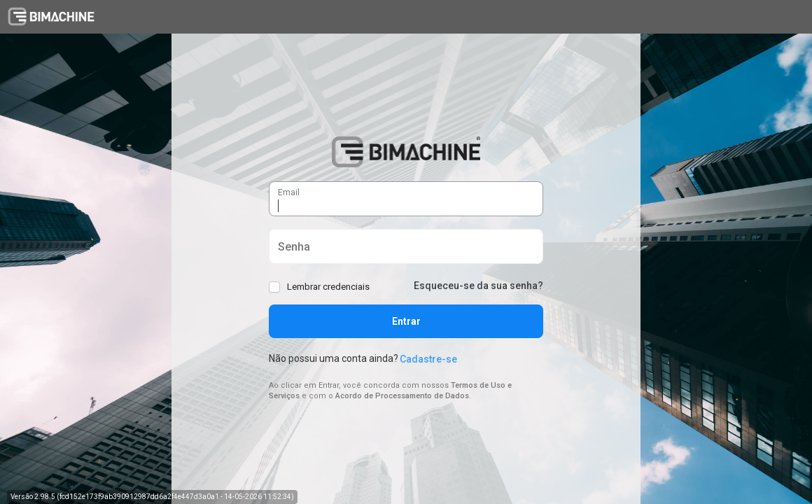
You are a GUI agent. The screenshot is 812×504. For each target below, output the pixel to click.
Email (278, 186)
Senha (278, 240)
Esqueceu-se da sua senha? (478, 286)
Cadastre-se (428, 359)
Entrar (406, 321)
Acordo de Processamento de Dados (402, 396)
